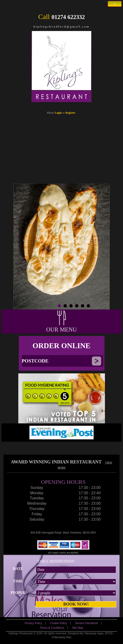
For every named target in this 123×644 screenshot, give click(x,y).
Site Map (77, 628)
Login (58, 113)
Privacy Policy (33, 623)
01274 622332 (68, 17)
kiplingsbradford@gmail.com (61, 27)
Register (71, 113)
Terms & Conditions (52, 628)
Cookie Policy (58, 623)
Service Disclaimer (87, 623)
